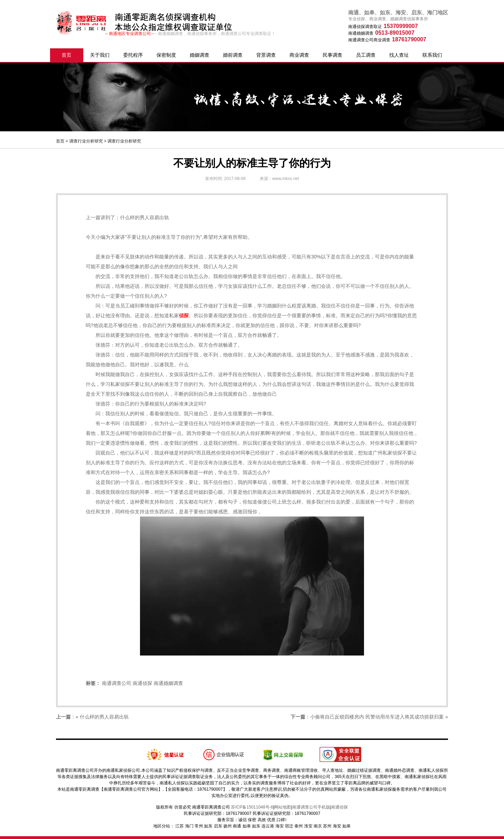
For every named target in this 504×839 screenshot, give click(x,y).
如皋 (247, 826)
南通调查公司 (117, 683)
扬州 (227, 826)
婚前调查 (233, 55)
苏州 (327, 826)
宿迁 (289, 826)
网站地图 (282, 807)
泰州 (299, 826)
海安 (280, 826)
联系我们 (432, 55)
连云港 (268, 826)
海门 (189, 826)
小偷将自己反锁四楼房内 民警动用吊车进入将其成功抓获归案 (377, 717)
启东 (218, 826)
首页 (66, 55)
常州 (199, 826)
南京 (318, 826)
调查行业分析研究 (86, 141)
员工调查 (366, 55)
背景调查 (266, 55)
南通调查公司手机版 (311, 807)
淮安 (308, 826)
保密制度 (166, 55)
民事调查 (332, 55)
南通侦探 (142, 683)
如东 (208, 826)
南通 (237, 826)
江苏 (180, 826)
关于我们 (100, 55)
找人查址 (399, 55)
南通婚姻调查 (168, 683)
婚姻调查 (199, 55)
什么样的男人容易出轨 (145, 217)
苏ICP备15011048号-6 (252, 807)
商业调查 (299, 55)
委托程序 (133, 55)
